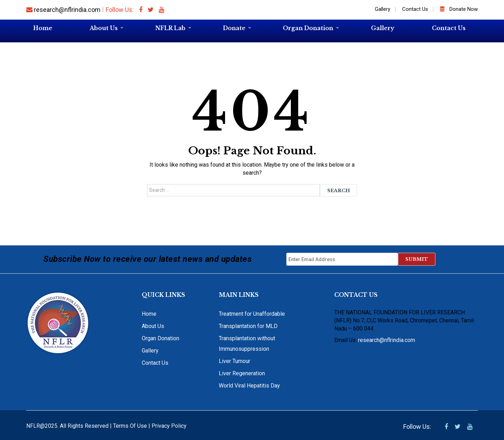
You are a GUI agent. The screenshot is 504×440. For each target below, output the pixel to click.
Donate (234, 28)
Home (43, 28)
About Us (104, 28)
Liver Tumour (234, 361)
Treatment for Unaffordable (252, 314)
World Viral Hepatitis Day (249, 386)
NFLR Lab (170, 28)
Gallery (383, 9)
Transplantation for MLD (248, 326)
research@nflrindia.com (63, 10)
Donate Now (459, 9)
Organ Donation (308, 28)
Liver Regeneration (242, 373)
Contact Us (415, 9)
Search (339, 191)
